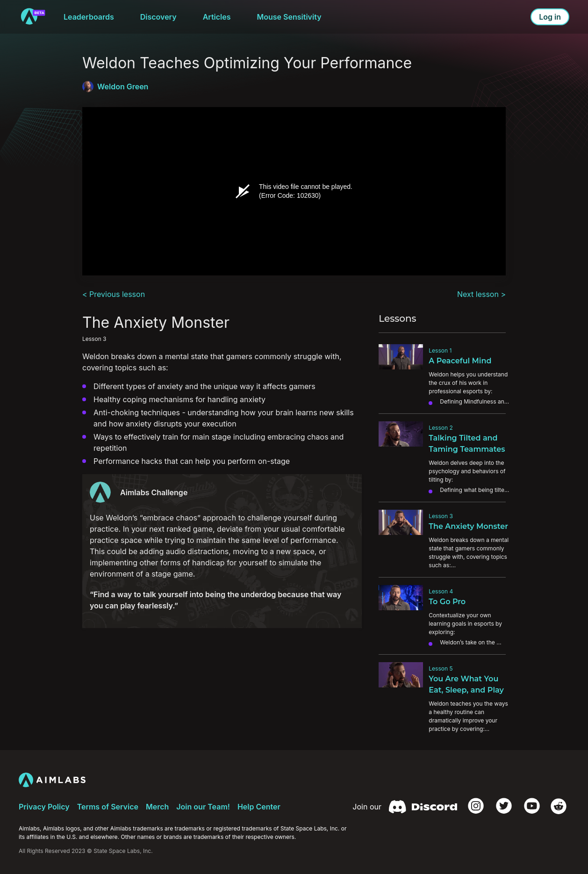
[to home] (33, 17)
